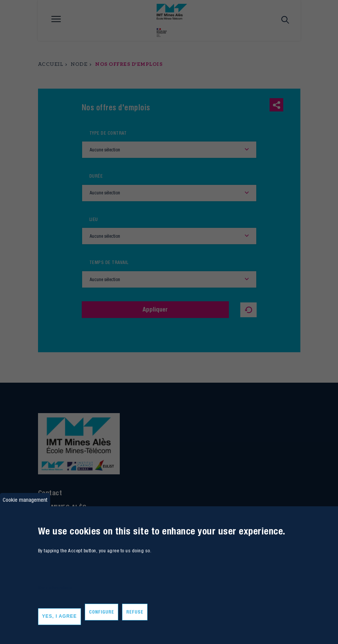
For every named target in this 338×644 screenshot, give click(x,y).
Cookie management (25, 500)
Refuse (135, 612)
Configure (102, 612)
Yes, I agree (60, 616)
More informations (55, 588)
